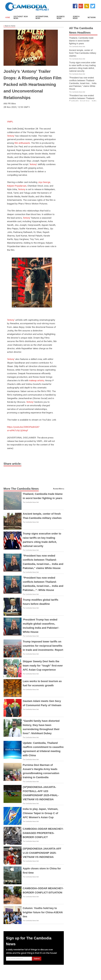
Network (92, 18)
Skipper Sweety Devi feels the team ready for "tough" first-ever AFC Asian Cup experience (43, 665)
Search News (76, 17)
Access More (58, 489)
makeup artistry (37, 380)
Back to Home (9, 26)
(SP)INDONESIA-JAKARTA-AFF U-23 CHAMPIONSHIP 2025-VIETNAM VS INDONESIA (42, 853)
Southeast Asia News (21, 17)
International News (42, 17)
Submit (37, 959)
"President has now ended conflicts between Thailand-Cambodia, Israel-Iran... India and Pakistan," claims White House (83, 83)
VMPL (10, 122)
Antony (11, 136)
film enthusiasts (22, 143)
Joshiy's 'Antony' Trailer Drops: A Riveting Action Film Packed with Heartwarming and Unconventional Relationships (32, 84)
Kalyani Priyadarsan (17, 186)
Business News (61, 17)
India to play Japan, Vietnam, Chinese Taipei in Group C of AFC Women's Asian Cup (40, 813)
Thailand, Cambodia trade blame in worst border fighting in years (81, 41)
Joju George (44, 182)
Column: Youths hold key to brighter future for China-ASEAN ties (43, 912)
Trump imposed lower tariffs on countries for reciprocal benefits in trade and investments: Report (43, 646)
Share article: (12, 464)
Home (8, 18)
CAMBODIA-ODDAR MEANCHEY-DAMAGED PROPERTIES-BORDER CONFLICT (43, 833)
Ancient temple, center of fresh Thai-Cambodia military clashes (83, 53)
